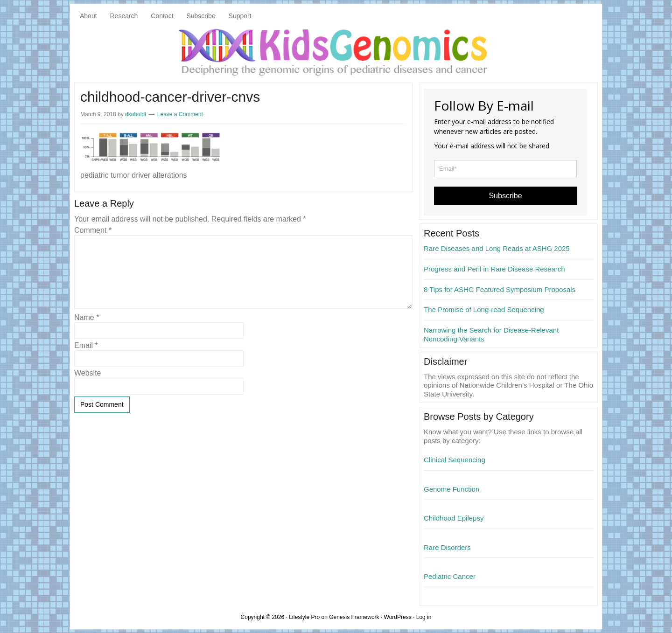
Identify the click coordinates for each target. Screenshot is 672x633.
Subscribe (505, 196)
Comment (93, 230)
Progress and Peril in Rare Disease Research (494, 269)
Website (88, 373)
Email (86, 345)
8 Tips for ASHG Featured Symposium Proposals (500, 289)
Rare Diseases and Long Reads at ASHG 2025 (497, 248)
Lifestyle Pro (304, 617)
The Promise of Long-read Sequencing (484, 310)
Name (87, 317)
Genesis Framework (354, 617)
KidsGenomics (336, 51)
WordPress (398, 617)
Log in (424, 617)
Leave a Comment (180, 114)
